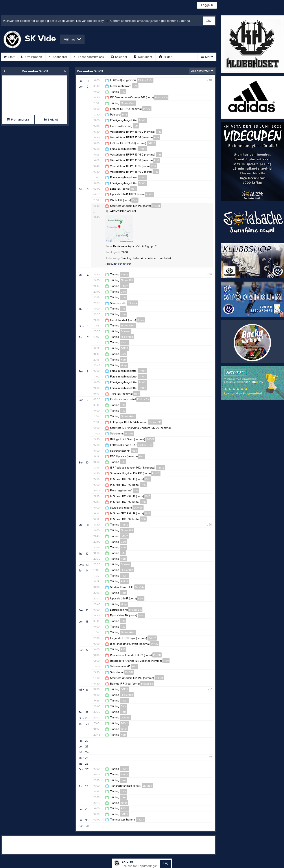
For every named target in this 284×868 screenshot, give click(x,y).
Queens (125, 331)
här (107, 21)
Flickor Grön (145, 80)
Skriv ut (51, 120)
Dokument (143, 57)
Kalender (119, 57)
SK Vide (133, 303)
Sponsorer (58, 57)
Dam (135, 200)
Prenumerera (18, 120)
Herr (134, 189)
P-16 (136, 126)
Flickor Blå (161, 97)
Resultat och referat (118, 264)
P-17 (123, 92)
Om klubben (32, 57)
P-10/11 (143, 120)
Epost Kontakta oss (89, 57)
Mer (207, 57)
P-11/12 (147, 109)
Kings (141, 320)
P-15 (135, 86)
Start (9, 57)
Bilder (165, 57)
